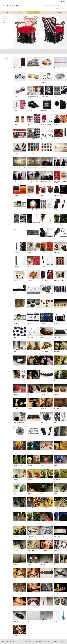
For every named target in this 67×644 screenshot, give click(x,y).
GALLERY (33, 13)
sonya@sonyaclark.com (42, 642)
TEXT (47, 13)
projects (5, 18)
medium (5, 20)
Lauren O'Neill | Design (8, 642)
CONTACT (60, 13)
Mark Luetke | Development (25, 642)
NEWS (7, 13)
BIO (20, 13)
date (4, 23)
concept (5, 16)
